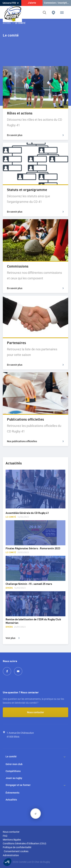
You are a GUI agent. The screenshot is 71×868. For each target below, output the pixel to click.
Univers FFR (11, 3)
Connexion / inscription (57, 3)
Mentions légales (12, 840)
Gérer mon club (14, 764)
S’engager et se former (18, 785)
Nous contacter (35, 712)
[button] (62, 13)
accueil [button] (7, 23)
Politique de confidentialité (17, 847)
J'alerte (32, 3)
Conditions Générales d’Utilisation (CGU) (25, 843)
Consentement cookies (16, 851)
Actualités (11, 800)
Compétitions (13, 771)
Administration (11, 855)
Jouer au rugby (14, 778)
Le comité (11, 756)
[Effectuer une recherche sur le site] (45, 13)
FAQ (5, 836)
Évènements (12, 793)
